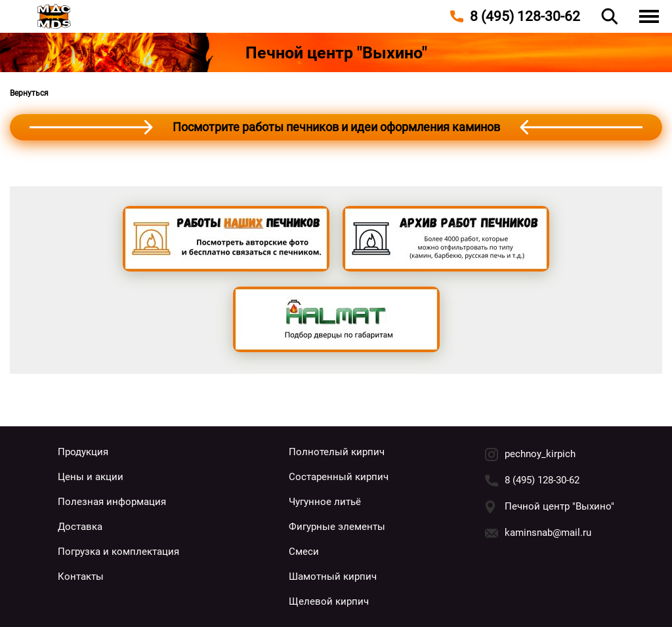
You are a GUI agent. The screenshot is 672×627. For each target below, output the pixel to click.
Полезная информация (112, 502)
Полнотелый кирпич (337, 452)
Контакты (81, 576)
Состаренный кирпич (339, 477)
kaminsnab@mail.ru (548, 533)
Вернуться (29, 93)
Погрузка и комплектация (118, 552)
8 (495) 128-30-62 (542, 480)
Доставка (80, 527)
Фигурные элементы (337, 527)
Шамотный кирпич (333, 576)
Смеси (304, 552)
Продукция (83, 452)
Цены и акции (91, 477)
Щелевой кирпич (329, 601)
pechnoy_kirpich (540, 454)
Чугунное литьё (325, 502)
